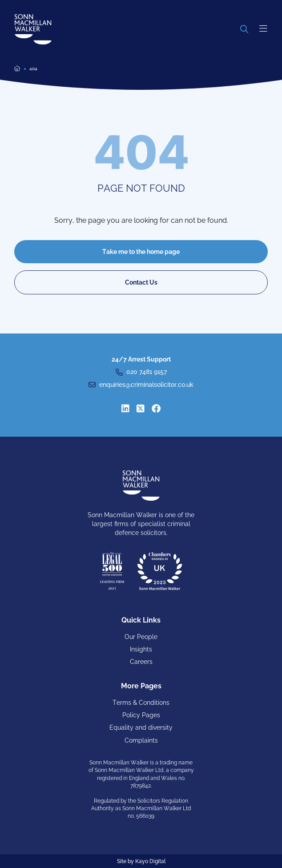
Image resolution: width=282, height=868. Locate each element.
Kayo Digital (150, 861)
